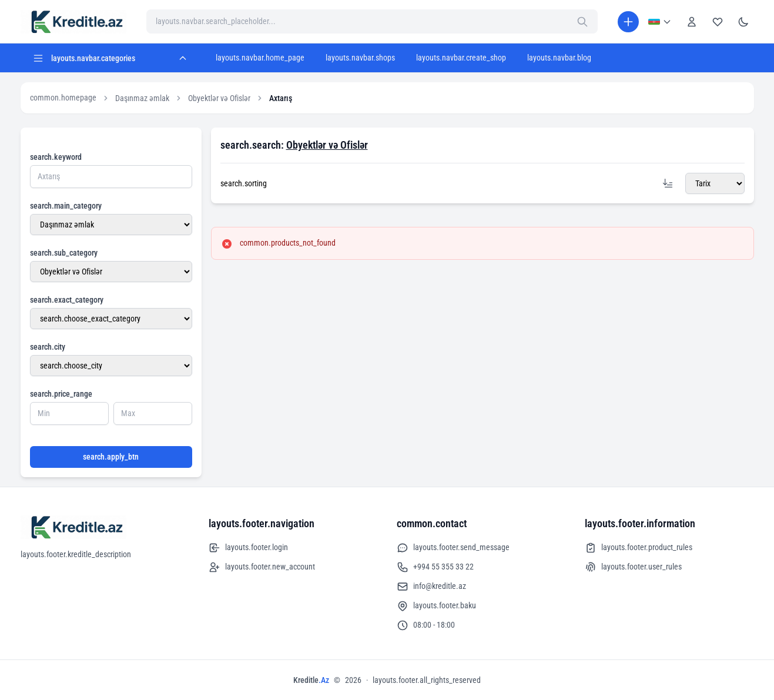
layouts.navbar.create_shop (461, 58)
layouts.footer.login (248, 548)
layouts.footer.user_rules (633, 567)
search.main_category (66, 206)
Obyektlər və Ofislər (219, 98)
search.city (48, 347)
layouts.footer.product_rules (639, 548)
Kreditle (311, 680)
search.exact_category (67, 300)
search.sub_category (64, 253)
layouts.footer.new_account (262, 567)
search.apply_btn (111, 457)
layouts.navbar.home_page (260, 58)
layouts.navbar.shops (360, 58)
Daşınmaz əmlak (142, 98)
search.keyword (56, 157)
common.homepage (63, 98)
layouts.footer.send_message (453, 548)
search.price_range (61, 394)
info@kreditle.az (431, 587)
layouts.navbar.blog (559, 58)
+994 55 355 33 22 (435, 567)
